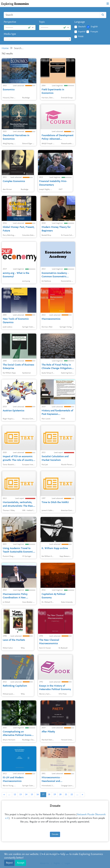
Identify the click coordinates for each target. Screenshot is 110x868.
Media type (10, 34)
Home (5, 48)
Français (94, 32)
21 (66, 795)
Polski (81, 37)
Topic (42, 22)
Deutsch (82, 27)
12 (15, 795)
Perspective (10, 22)
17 (43, 795)
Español (82, 32)
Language (80, 22)
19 (55, 795)
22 (72, 795)
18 (49, 795)
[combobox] (37, 39)
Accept (21, 863)
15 (32, 795)
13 (21, 795)
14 (26, 795)
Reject (9, 863)
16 (38, 795)
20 (60, 795)
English (94, 27)
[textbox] (37, 39)
